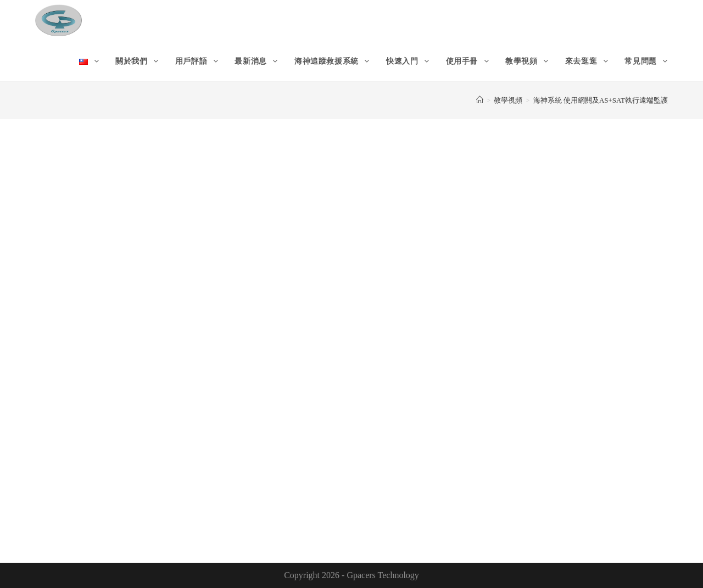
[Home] (480, 100)
